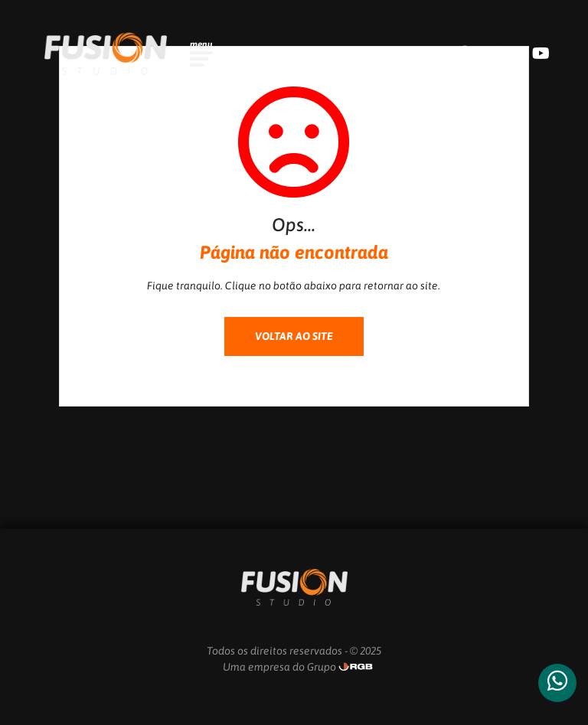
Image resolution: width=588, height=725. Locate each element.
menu (201, 44)
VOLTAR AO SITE (294, 336)
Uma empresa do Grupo (279, 667)
